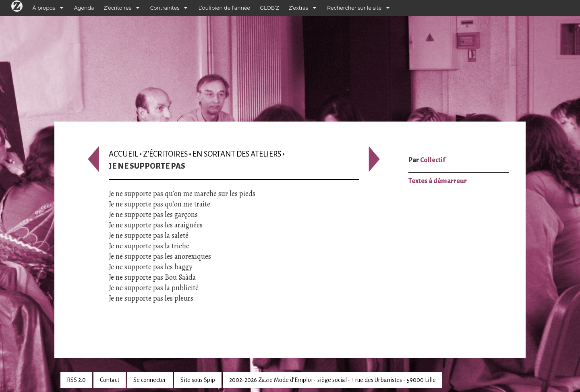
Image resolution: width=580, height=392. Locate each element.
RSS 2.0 (76, 380)
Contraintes (165, 8)
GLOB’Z (269, 8)
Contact (110, 380)
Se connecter (150, 380)
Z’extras (298, 8)
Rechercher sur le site (354, 8)
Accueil (123, 154)
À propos (44, 8)
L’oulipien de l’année (224, 8)
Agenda (84, 8)
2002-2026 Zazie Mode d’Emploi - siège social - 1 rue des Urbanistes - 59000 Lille (332, 380)
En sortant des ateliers (237, 154)
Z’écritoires (118, 8)
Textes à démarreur (438, 181)
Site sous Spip (198, 380)
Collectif (433, 160)
